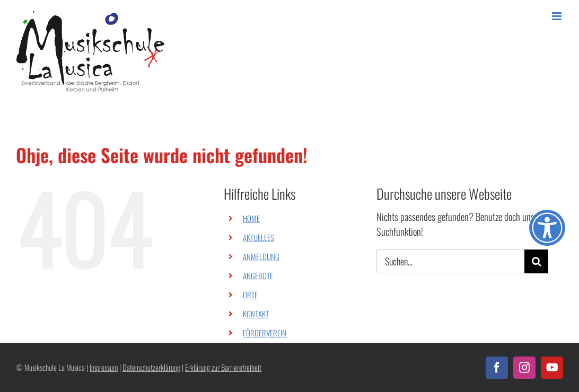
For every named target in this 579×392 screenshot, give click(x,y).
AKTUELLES (258, 237)
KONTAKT (256, 314)
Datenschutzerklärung (151, 367)
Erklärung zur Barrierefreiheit (223, 367)
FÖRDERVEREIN (265, 333)
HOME (251, 218)
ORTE (250, 295)
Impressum (104, 367)
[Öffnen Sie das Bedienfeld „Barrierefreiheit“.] (547, 228)
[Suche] (536, 261)
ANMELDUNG (261, 256)
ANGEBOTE (258, 275)
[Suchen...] (450, 261)
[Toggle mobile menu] (558, 16)
